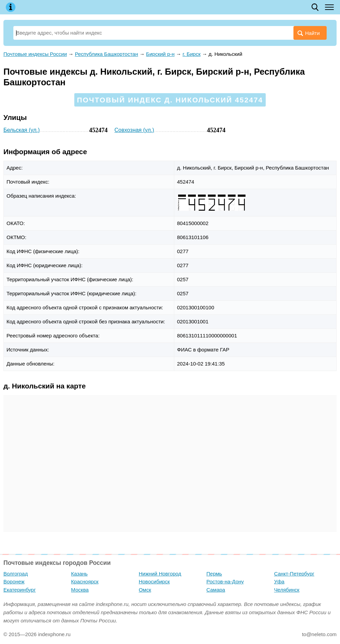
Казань (79, 574)
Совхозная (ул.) (134, 130)
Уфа (279, 581)
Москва (80, 590)
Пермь (214, 574)
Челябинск (287, 590)
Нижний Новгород (160, 574)
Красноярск (85, 581)
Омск (145, 590)
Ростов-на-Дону (225, 581)
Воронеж (14, 581)
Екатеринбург (20, 590)
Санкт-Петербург (294, 574)
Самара (216, 590)
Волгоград (16, 574)
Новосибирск (154, 581)
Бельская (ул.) (22, 130)
